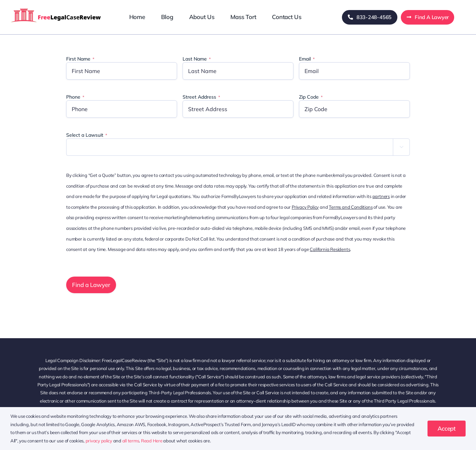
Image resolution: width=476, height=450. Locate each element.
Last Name (197, 59)
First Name (80, 59)
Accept (447, 428)
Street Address (201, 97)
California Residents (330, 249)
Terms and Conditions (351, 207)
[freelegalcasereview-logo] (56, 8)
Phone (75, 97)
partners (381, 196)
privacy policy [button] (99, 441)
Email (307, 59)
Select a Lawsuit (87, 135)
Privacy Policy (305, 207)
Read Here (152, 441)
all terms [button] (131, 441)
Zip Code (311, 97)
